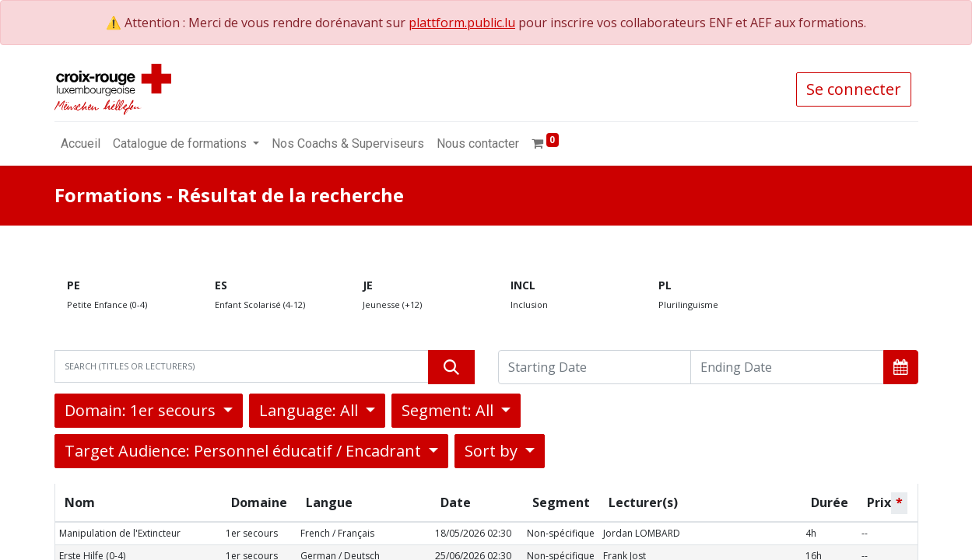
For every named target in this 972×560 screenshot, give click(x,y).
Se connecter (854, 89)
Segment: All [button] (449, 410)
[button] (901, 367)
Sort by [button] (493, 451)
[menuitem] (81, 144)
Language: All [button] (311, 410)
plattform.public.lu (462, 23)
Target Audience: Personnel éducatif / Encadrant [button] (245, 451)
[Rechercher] (451, 367)
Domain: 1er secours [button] (142, 410)
